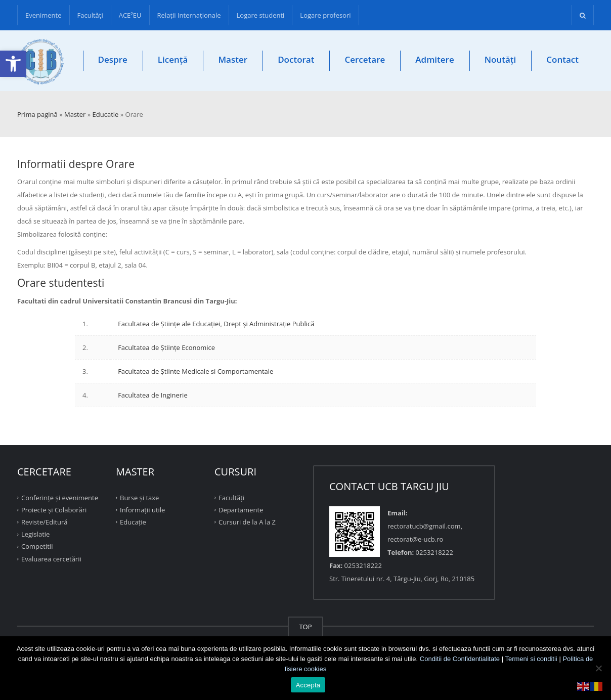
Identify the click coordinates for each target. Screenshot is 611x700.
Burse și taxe (139, 497)
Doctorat (296, 59)
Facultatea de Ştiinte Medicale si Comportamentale (195, 371)
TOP (305, 627)
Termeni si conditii (531, 659)
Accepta (308, 685)
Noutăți (500, 59)
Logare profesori (325, 15)
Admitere (434, 59)
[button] (13, 64)
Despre (113, 59)
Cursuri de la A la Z (247, 522)
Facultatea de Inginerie (153, 395)
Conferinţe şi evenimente (60, 497)
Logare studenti (261, 15)
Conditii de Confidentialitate (460, 659)
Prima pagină (37, 114)
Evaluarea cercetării (51, 558)
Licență (173, 59)
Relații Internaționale (189, 15)
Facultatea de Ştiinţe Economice (166, 347)
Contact (562, 59)
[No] (598, 668)
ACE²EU (130, 15)
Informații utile (142, 510)
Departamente (241, 510)
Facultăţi (90, 15)
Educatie (106, 114)
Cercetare (365, 59)
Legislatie (35, 534)
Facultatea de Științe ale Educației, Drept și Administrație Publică (216, 324)
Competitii (37, 546)
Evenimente (43, 15)
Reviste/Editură (45, 522)
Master (233, 59)
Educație (133, 522)
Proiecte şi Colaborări (54, 510)
